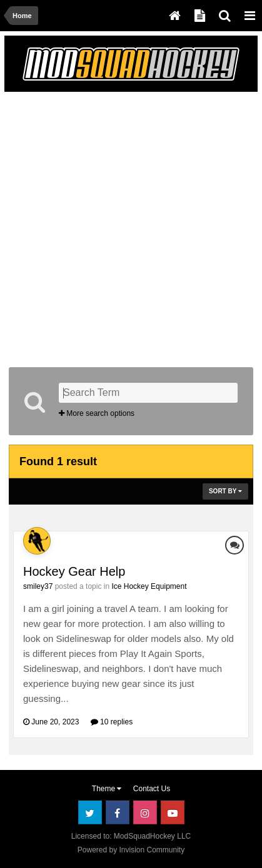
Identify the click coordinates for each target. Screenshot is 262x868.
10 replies (112, 722)
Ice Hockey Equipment (149, 586)
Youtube (173, 812)
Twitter (90, 812)
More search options (97, 413)
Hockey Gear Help (74, 571)
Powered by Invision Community (131, 850)
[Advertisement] (131, 227)
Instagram (145, 812)
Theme (107, 789)
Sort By (225, 491)
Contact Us (152, 789)
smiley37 (38, 586)
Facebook (118, 812)
